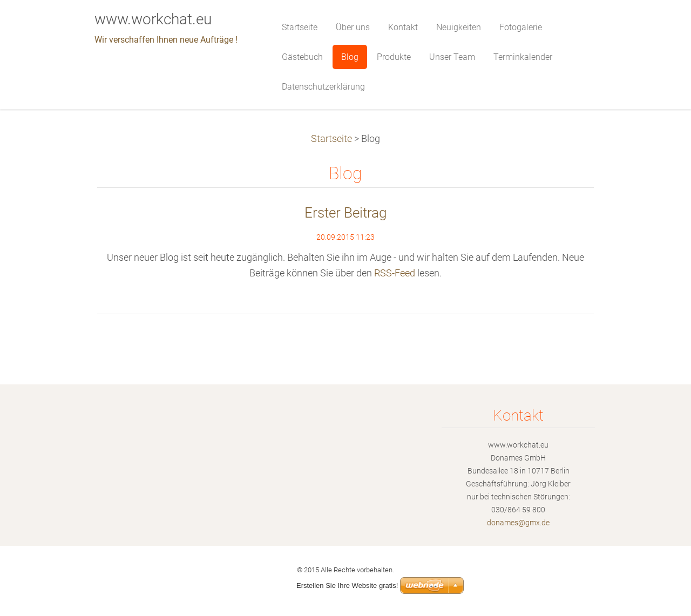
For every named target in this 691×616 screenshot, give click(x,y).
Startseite (331, 139)
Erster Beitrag (345, 213)
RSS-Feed (395, 273)
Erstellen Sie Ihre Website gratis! (347, 585)
